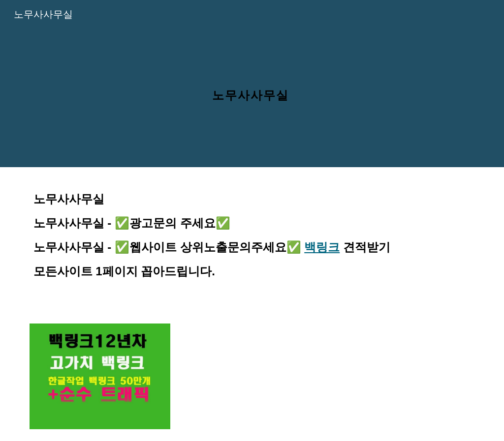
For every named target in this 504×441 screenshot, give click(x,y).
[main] (252, 83)
